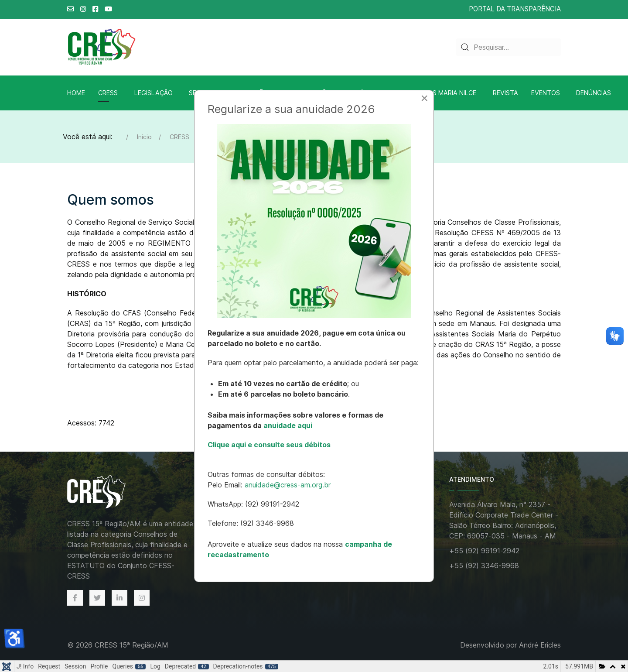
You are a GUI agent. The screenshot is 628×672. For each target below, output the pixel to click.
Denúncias (594, 93)
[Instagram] (142, 598)
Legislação (154, 93)
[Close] (424, 98)
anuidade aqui (287, 425)
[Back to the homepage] (106, 492)
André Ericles (540, 645)
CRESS (108, 93)
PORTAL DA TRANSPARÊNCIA (515, 9)
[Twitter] (97, 598)
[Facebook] (75, 598)
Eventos (546, 93)
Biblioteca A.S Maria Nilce (433, 93)
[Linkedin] (119, 598)
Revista (505, 93)
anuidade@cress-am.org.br (288, 485)
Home (76, 93)
